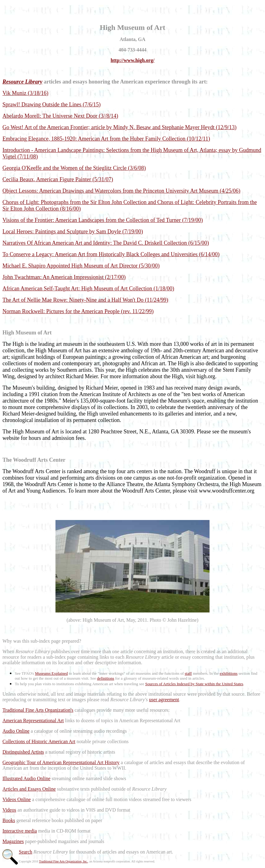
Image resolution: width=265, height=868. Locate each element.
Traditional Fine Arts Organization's (38, 710)
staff (188, 673)
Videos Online (17, 799)
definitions (106, 678)
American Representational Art (33, 721)
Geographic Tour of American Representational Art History (61, 762)
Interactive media (20, 831)
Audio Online (16, 731)
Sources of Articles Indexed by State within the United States (194, 684)
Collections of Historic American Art (39, 741)
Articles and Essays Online (29, 789)
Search (26, 852)
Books (9, 820)
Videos (9, 810)
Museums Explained (51, 673)
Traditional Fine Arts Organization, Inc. (63, 861)
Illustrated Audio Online (26, 778)
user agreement (164, 700)
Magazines (13, 841)
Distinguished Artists (23, 752)
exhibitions (229, 673)
